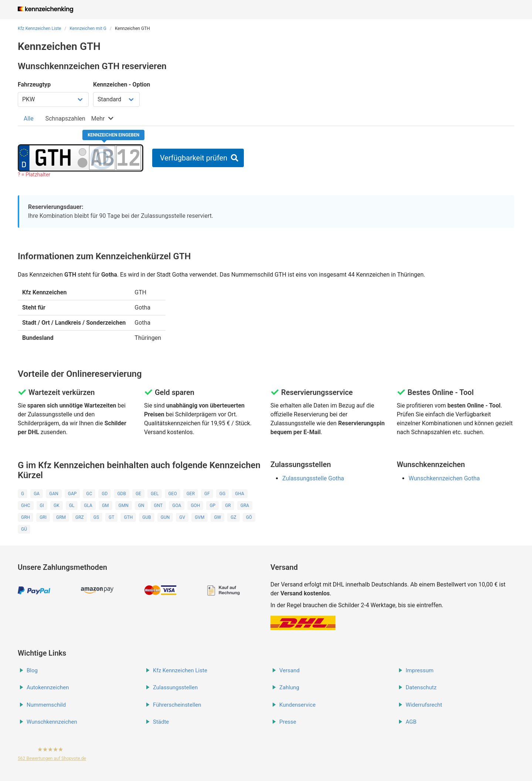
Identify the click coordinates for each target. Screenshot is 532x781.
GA (37, 494)
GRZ (80, 517)
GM (105, 506)
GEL (155, 494)
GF (207, 494)
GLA (88, 506)
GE (138, 494)
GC (89, 494)
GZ (233, 517)
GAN (54, 494)
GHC (26, 506)
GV (182, 517)
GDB (122, 494)
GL (72, 506)
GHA (240, 494)
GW (217, 517)
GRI (43, 517)
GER (191, 494)
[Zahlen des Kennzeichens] (129, 158)
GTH (128, 517)
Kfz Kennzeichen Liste (40, 28)
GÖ (249, 517)
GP (212, 506)
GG (222, 494)
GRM (61, 517)
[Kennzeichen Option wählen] (116, 99)
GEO (172, 494)
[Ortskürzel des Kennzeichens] (53, 158)
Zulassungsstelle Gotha (313, 478)
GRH (25, 517)
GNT (158, 506)
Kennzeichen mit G (88, 28)
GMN (124, 506)
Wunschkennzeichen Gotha (444, 478)
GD (105, 494)
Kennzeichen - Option (122, 84)
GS (96, 517)
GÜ (24, 529)
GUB (146, 517)
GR (228, 506)
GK (57, 506)
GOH (195, 506)
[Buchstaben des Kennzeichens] (102, 158)
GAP (72, 494)
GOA (177, 506)
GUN (165, 517)
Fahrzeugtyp (34, 84)
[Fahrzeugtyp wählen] (53, 99)
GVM (199, 517)
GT (111, 517)
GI (42, 506)
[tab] (29, 119)
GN (141, 506)
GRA (245, 506)
